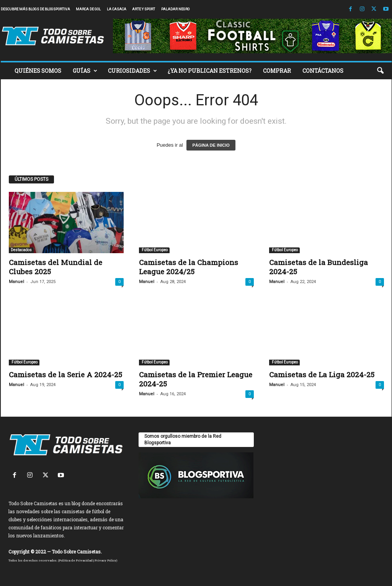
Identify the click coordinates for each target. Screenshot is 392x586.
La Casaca (117, 9)
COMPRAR (277, 71)
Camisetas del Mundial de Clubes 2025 (56, 267)
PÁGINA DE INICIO (211, 145)
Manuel (16, 282)
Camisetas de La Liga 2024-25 (322, 374)
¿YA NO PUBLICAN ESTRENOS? (210, 71)
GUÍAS (85, 71)
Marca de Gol (88, 9)
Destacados (21, 250)
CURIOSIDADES (132, 71)
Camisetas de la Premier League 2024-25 (196, 379)
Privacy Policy (105, 560)
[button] (380, 71)
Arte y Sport (144, 9)
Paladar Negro (175, 9)
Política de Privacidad (76, 560)
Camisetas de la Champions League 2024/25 (189, 267)
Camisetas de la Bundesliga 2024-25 (318, 267)
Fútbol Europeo (154, 250)
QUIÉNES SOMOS (38, 71)
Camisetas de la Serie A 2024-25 (65, 374)
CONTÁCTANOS (323, 71)
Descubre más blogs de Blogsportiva (35, 9)
